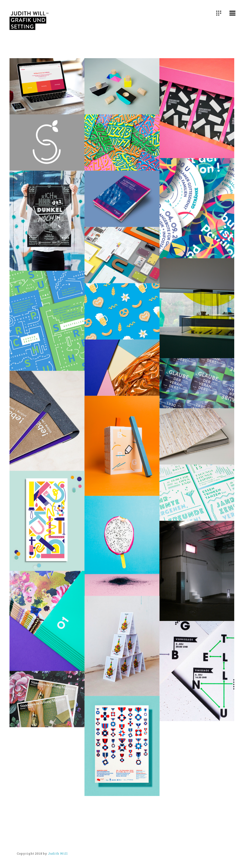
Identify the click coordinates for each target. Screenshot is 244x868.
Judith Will (58, 853)
